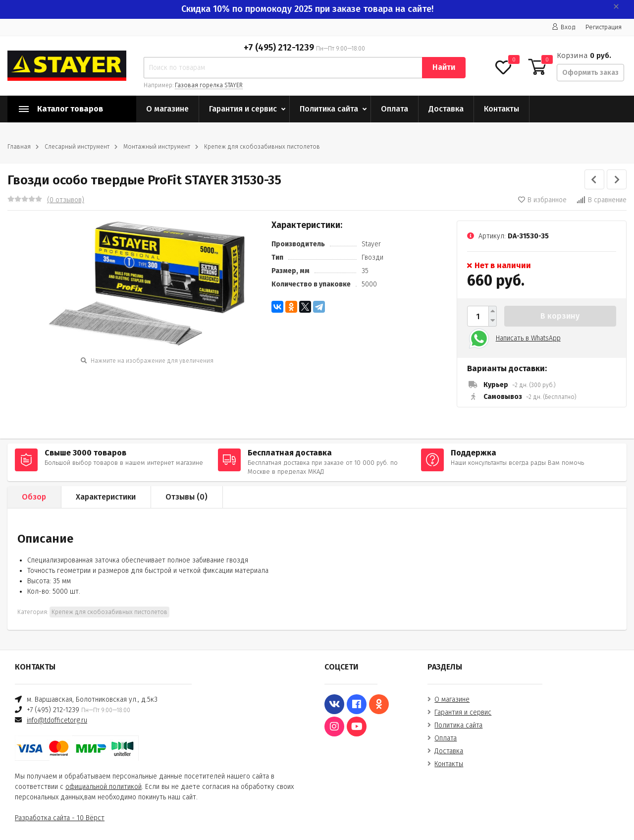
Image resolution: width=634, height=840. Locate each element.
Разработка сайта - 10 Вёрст (60, 818)
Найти (444, 67)
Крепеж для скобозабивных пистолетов (262, 147)
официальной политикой (104, 787)
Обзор (34, 497)
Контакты (502, 109)
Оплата (395, 109)
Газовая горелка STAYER (209, 85)
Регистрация (604, 27)
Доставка (446, 109)
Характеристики (106, 497)
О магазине (167, 109)
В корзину (560, 316)
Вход (564, 27)
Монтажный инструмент (157, 147)
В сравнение (602, 200)
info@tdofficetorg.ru (57, 720)
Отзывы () (186, 497)
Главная (19, 147)
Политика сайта (329, 109)
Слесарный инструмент (77, 147)
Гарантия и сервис (243, 109)
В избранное (542, 200)
